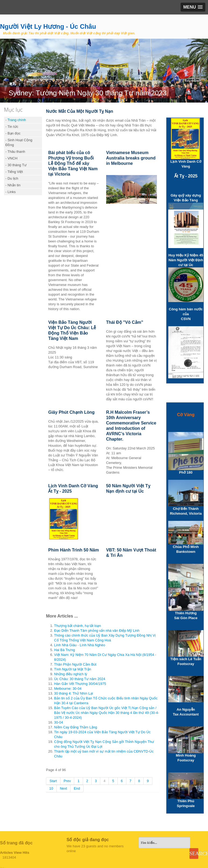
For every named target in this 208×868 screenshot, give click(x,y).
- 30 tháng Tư (16, 165)
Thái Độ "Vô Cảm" (125, 322)
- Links (10, 192)
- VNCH (11, 158)
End (77, 788)
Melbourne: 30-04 (68, 689)
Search (194, 853)
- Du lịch (12, 178)
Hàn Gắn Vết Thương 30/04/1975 (80, 684)
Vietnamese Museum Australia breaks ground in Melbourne (131, 158)
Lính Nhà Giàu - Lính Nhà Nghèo (80, 645)
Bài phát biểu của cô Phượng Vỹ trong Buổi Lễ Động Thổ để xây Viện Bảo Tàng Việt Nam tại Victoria (73, 163)
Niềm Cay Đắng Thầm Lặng (76, 727)
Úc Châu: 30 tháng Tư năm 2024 (80, 679)
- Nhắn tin (13, 185)
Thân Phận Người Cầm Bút (75, 664)
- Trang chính (16, 120)
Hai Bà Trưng (64, 650)
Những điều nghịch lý (71, 674)
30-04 (58, 722)
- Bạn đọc (13, 133)
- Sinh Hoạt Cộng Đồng (19, 142)
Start (53, 781)
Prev (67, 781)
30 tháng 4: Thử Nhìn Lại (73, 693)
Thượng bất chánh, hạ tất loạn (77, 626)
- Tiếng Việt (14, 172)
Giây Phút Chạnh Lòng (71, 412)
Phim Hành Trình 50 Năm (73, 550)
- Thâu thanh (15, 152)
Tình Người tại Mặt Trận (73, 669)
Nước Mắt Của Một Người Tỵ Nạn (80, 111)
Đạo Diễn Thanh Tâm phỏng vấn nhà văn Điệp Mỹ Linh (97, 631)
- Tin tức (12, 127)
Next (64, 788)
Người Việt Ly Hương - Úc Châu (48, 26)
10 (51, 788)
